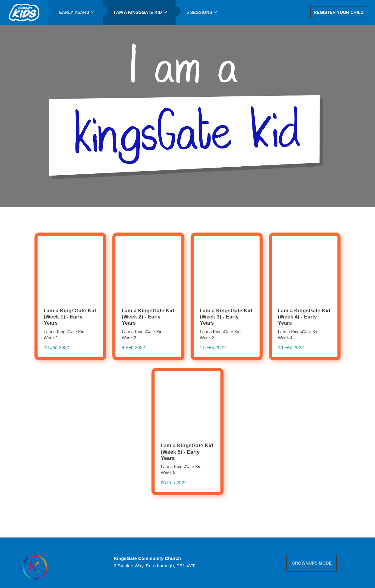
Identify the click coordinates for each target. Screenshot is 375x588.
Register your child (339, 12)
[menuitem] (24, 12)
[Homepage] (35, 567)
